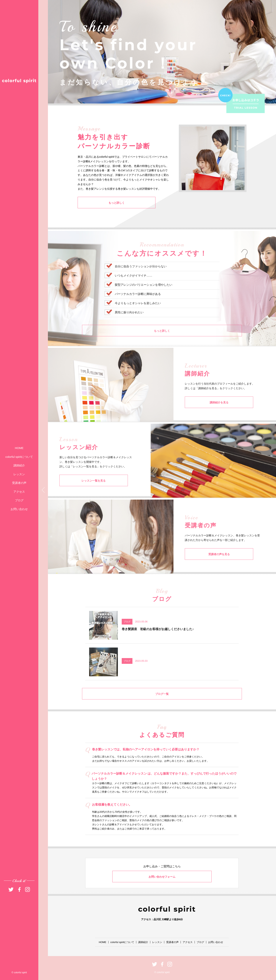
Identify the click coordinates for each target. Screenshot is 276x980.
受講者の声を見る (204, 565)
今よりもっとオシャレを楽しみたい (138, 314)
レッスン (19, 474)
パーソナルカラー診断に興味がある (138, 305)
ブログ (19, 500)
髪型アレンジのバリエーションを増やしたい (144, 296)
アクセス (19, 492)
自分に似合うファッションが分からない (141, 278)
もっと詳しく (97, 203)
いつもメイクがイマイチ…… (133, 287)
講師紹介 (19, 465)
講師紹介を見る (204, 413)
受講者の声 (19, 483)
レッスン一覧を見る (78, 492)
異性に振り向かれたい (129, 324)
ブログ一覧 (162, 705)
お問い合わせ (19, 509)
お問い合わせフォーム (162, 877)
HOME (19, 448)
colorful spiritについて (19, 457)
